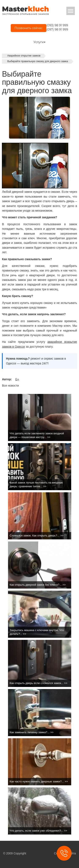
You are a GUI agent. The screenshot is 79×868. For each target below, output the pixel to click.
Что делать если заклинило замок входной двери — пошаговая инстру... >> (37, 435)
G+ (17, 379)
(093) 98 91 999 (57, 25)
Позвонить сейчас (29, 28)
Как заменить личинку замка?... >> (32, 732)
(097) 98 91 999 (57, 30)
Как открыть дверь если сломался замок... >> (39, 683)
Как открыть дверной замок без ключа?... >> (38, 585)
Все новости (10, 386)
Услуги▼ (40, 42)
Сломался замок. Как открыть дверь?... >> (37, 536)
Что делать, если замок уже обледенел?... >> (38, 831)
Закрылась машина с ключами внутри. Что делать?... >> (37, 632)
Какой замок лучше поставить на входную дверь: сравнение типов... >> (36, 485)
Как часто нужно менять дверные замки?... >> (39, 781)
